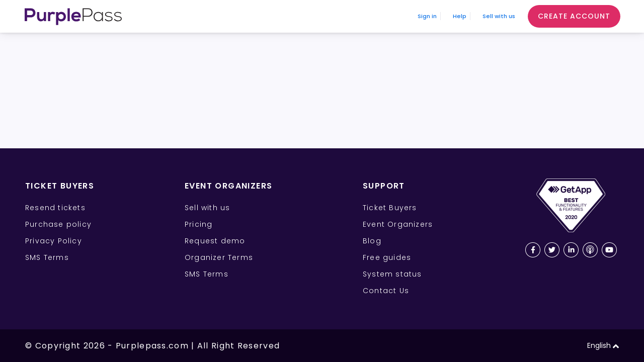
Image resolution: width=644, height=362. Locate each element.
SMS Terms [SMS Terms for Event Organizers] (207, 274)
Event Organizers (398, 224)
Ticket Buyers (390, 208)
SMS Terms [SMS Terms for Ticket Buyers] (47, 257)
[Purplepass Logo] (73, 17)
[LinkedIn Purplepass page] (571, 250)
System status (392, 274)
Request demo (215, 241)
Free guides (387, 257)
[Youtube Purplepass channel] (609, 250)
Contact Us (386, 291)
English (603, 346)
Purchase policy (58, 224)
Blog (372, 241)
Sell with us (487, 16)
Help (428, 16)
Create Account (574, 16)
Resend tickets (55, 208)
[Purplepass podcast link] (590, 250)
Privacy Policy (54, 241)
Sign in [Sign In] (378, 16)
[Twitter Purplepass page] (552, 250)
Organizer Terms (219, 257)
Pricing (198, 224)
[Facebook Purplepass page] (533, 250)
